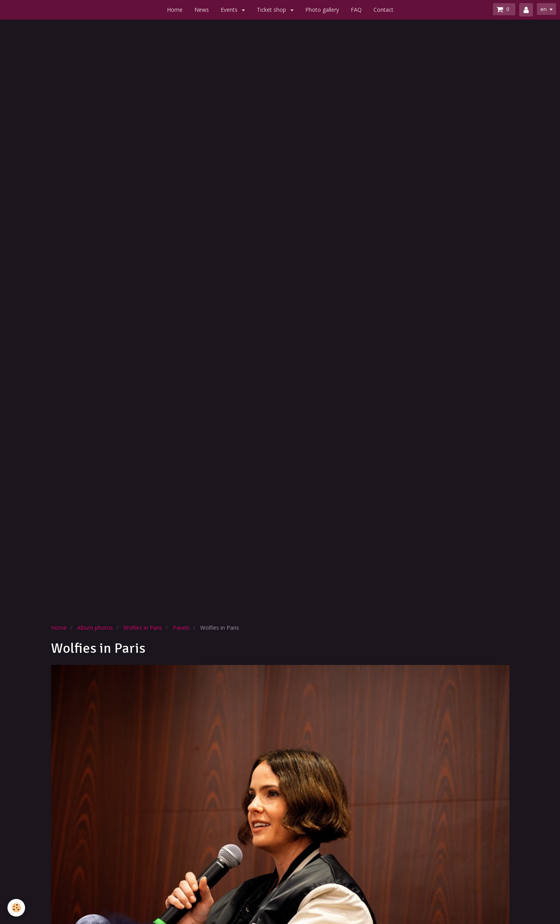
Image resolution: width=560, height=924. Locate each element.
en (543, 9)
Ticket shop (272, 10)
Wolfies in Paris (143, 628)
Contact (383, 10)
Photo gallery (322, 10)
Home (175, 10)
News (202, 10)
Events (230, 10)
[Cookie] (17, 908)
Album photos (95, 628)
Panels (181, 628)
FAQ (356, 10)
